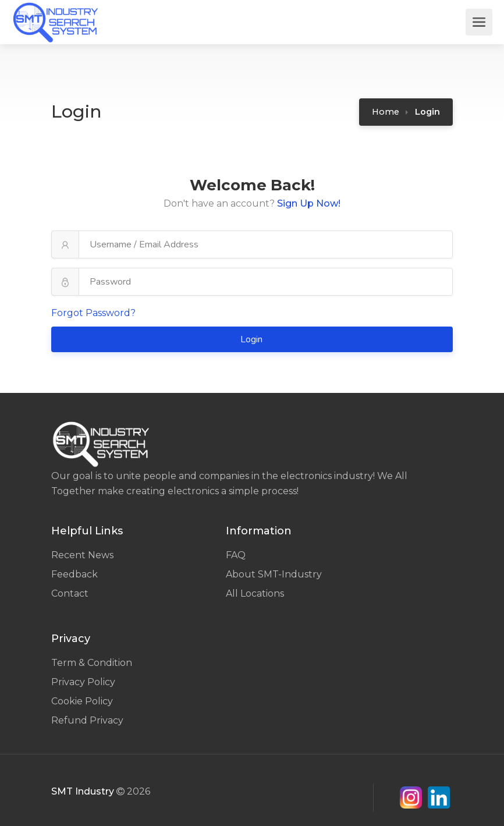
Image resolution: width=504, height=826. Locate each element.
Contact (70, 593)
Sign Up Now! (309, 203)
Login (253, 339)
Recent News (82, 555)
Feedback (74, 574)
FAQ (236, 555)
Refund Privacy (87, 720)
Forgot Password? (93, 313)
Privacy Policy (83, 682)
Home (386, 112)
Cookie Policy (82, 701)
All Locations (255, 593)
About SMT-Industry (274, 574)
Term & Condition (92, 663)
